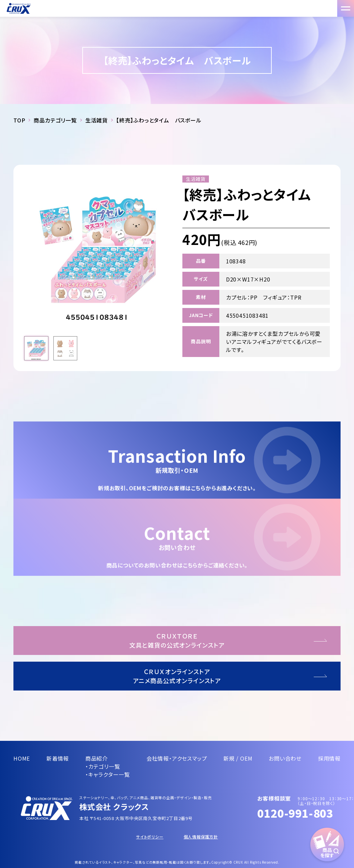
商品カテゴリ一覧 (55, 120)
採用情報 (329, 758)
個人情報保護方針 (201, 837)
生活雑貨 (97, 120)
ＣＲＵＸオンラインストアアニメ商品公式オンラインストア (177, 676)
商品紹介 (97, 758)
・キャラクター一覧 (108, 774)
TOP (19, 120)
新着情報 (58, 758)
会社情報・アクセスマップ (177, 758)
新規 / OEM (238, 758)
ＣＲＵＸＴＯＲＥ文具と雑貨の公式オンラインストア (177, 640)
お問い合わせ (285, 758)
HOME (22, 758)
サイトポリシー (150, 837)
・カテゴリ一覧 (103, 766)
